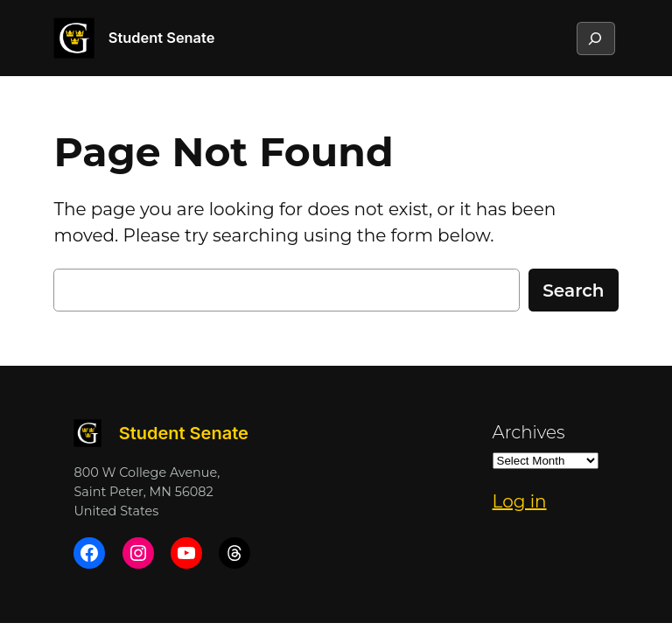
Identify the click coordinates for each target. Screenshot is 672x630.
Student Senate (162, 38)
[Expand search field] (595, 38)
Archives (529, 432)
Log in (520, 501)
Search (573, 290)
